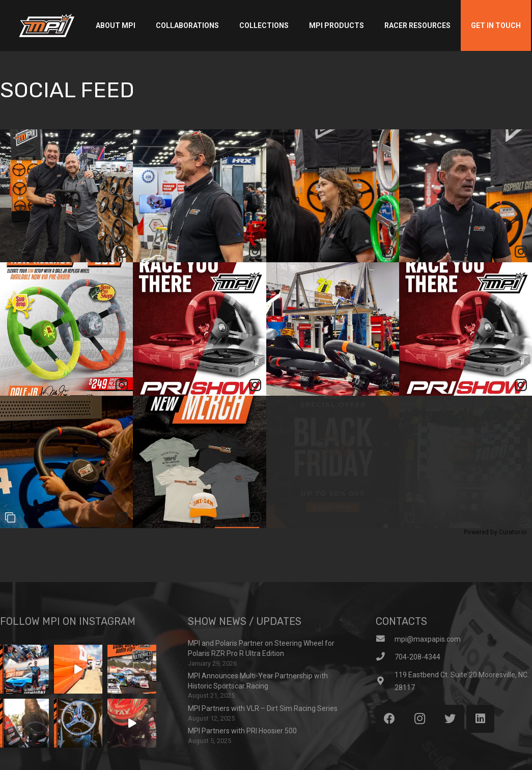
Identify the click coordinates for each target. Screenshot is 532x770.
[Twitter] (450, 719)
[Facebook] (390, 719)
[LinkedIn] (480, 719)
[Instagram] (420, 719)
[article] (66, 196)
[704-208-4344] (385, 657)
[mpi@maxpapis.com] (385, 639)
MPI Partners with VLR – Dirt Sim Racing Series (263, 708)
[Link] (47, 25)
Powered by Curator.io (495, 532)
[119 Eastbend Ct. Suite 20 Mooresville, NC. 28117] (385, 682)
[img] (66, 196)
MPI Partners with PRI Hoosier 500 (242, 731)
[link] (122, 252)
